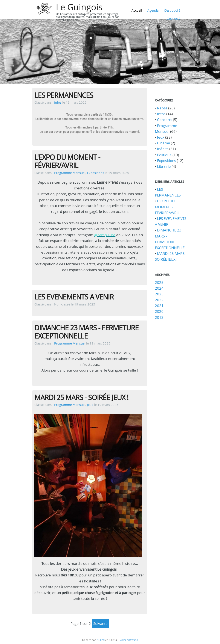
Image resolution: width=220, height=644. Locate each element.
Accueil (137, 10)
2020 (159, 311)
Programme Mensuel (70, 173)
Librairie (164, 166)
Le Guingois (79, 7)
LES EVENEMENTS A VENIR (74, 297)
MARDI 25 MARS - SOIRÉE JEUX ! (81, 397)
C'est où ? (173, 18)
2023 (159, 294)
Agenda (153, 10)
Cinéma (163, 143)
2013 (159, 317)
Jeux (90, 405)
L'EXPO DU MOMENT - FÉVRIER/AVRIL (67, 161)
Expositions (95, 173)
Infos (58, 102)
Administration (129, 640)
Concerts (165, 120)
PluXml (101, 640)
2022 (159, 300)
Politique (164, 155)
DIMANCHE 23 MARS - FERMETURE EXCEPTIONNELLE (86, 332)
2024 (159, 288)
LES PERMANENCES (64, 95)
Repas (162, 108)
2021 (159, 306)
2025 (159, 282)
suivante (100, 624)
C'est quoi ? (172, 10)
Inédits (163, 149)
